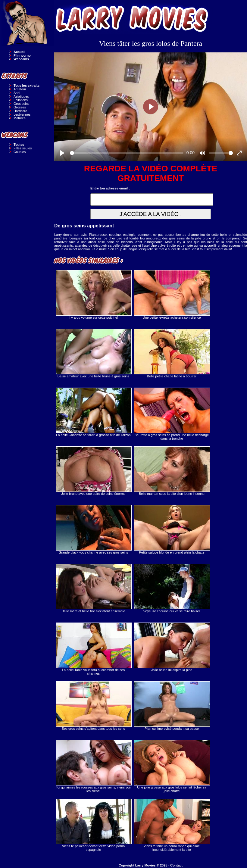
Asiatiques (21, 96)
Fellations (21, 100)
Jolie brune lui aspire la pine (172, 647)
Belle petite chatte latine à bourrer (172, 353)
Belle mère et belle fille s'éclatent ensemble (93, 588)
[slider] (127, 153)
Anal (17, 93)
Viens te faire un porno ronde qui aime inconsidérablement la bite (172, 825)
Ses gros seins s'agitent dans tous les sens (93, 706)
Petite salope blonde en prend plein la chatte (172, 530)
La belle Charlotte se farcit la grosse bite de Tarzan (93, 412)
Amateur (20, 89)
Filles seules (23, 148)
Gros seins (22, 104)
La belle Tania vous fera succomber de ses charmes (93, 649)
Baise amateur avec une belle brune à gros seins (93, 353)
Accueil (19, 52)
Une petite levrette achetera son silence (172, 295)
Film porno (22, 55)
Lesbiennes (22, 114)
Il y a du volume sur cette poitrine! (93, 295)
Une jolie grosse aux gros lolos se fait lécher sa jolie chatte (172, 766)
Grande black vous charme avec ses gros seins (93, 530)
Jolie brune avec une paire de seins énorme (93, 471)
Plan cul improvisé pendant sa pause (172, 706)
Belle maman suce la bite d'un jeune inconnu (172, 471)
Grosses (20, 107)
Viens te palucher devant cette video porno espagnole (93, 825)
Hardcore (20, 111)
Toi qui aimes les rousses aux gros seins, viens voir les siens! (93, 766)
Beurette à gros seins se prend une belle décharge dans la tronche (172, 414)
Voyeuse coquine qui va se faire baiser (172, 588)
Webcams (21, 59)
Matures (20, 118)
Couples (20, 152)
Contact (176, 865)
